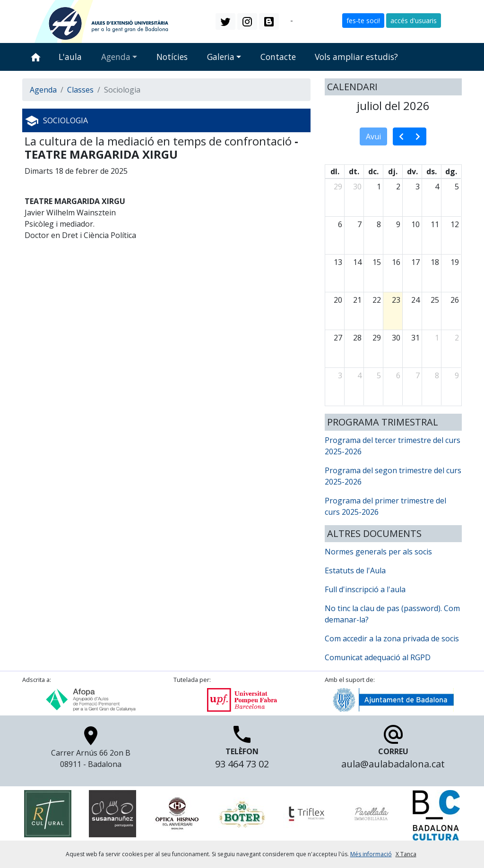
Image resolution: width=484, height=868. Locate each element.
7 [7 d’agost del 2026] (418, 375)
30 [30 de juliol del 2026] (396, 338)
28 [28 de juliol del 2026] (357, 338)
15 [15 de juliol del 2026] (377, 262)
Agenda (116, 57)
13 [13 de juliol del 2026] (338, 262)
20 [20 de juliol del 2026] (338, 300)
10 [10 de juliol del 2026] (415, 224)
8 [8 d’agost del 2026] (437, 375)
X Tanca (406, 854)
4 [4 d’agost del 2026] (359, 375)
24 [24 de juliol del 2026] (415, 300)
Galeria (221, 57)
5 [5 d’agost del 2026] (379, 375)
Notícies (172, 57)
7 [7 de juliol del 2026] (359, 224)
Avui (373, 136)
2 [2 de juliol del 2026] (398, 187)
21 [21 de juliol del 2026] (357, 300)
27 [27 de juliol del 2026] (338, 338)
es (299, 21)
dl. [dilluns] (335, 171)
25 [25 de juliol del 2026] (435, 300)
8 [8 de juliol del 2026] (379, 224)
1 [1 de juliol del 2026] (379, 187)
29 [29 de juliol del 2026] (377, 338)
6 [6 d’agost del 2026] (398, 375)
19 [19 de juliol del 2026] (455, 262)
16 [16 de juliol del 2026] (396, 262)
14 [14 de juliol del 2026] (357, 262)
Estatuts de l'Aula (355, 570)
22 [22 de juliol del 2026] (377, 300)
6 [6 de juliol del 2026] (340, 224)
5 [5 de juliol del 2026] (457, 187)
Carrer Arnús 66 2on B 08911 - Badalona (91, 749)
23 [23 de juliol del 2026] (396, 300)
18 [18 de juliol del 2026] (435, 262)
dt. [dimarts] (354, 171)
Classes (80, 90)
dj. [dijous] (393, 171)
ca (285, 21)
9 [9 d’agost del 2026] (457, 375)
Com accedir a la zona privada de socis (392, 638)
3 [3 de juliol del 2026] (418, 187)
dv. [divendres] (412, 171)
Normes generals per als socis (378, 552)
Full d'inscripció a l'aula (365, 589)
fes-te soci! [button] (363, 21)
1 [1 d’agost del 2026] (437, 338)
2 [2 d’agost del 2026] (457, 338)
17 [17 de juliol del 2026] (415, 262)
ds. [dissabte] (432, 171)
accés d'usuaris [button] (414, 21)
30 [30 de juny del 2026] (357, 187)
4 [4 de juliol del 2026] (437, 187)
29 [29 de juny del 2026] (338, 187)
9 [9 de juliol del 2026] (398, 224)
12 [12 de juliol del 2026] (455, 224)
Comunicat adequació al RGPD (378, 657)
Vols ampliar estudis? (356, 57)
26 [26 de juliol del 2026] (455, 300)
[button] (225, 21)
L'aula (70, 57)
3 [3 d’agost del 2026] (340, 375)
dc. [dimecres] (373, 171)
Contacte (278, 57)
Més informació (371, 854)
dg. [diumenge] (451, 171)
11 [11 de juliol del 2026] (435, 224)
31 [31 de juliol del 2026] (415, 338)
